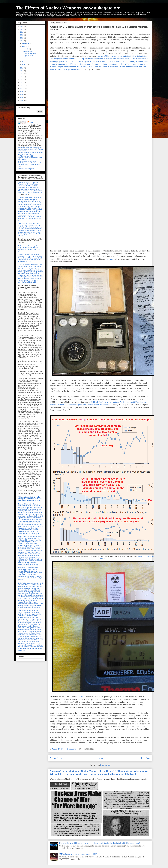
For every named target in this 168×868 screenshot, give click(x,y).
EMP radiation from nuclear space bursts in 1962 (78, 854)
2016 (22, 71)
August (24, 46)
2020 (22, 38)
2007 (22, 97)
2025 (22, 26)
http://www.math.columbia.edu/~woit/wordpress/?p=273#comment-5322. (30, 154)
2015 (22, 74)
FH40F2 (81, 697)
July (23, 61)
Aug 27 (26, 49)
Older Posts (145, 758)
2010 (22, 88)
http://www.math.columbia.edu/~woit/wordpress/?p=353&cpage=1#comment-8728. (30, 160)
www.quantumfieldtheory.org (27, 147)
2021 (22, 35)
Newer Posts (56, 758)
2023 (22, 29)
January (25, 64)
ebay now (109, 259)
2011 (22, 86)
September (26, 43)
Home (101, 758)
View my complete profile (26, 169)
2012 (22, 83)
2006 (22, 100)
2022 (22, 32)
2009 (22, 91)
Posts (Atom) (105, 765)
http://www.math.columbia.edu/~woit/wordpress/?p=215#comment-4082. (30, 165)
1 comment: (72, 749)
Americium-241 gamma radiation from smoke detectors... (30, 54)
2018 (22, 41)
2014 (22, 77)
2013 (22, 80)
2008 (22, 94)
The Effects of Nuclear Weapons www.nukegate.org (68, 8)
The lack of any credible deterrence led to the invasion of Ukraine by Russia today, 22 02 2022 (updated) (99, 843)
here (26, 194)
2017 (22, 68)
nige (31, 122)
